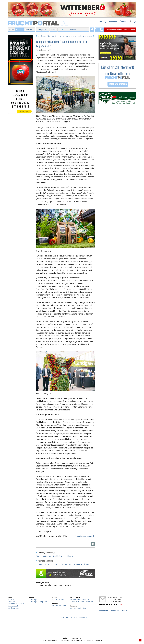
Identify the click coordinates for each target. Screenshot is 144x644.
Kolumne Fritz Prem (59, 605)
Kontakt (125, 610)
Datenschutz (115, 610)
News (19, 30)
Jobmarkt (29, 30)
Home (11, 30)
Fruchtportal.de (38, 23)
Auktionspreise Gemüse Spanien (81, 602)
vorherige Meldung (68, 36)
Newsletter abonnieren (16, 604)
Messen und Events (59, 600)
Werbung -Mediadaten (78, 608)
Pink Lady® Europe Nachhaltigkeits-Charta (54, 556)
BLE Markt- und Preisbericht (79, 600)
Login (134, 21)
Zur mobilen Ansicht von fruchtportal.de (71, 617)
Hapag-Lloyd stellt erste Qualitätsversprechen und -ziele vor (63, 564)
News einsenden (14, 606)
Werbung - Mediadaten (108, 21)
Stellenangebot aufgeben (38, 602)
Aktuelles (11, 600)
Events (53, 30)
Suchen (73, 30)
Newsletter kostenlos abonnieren (120, 30)
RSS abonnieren (13, 608)
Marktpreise (41, 30)
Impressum (104, 610)
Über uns (124, 21)
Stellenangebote (35, 600)
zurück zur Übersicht (47, 36)
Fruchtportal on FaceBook (92, 30)
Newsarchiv (12, 602)
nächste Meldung (85, 36)
